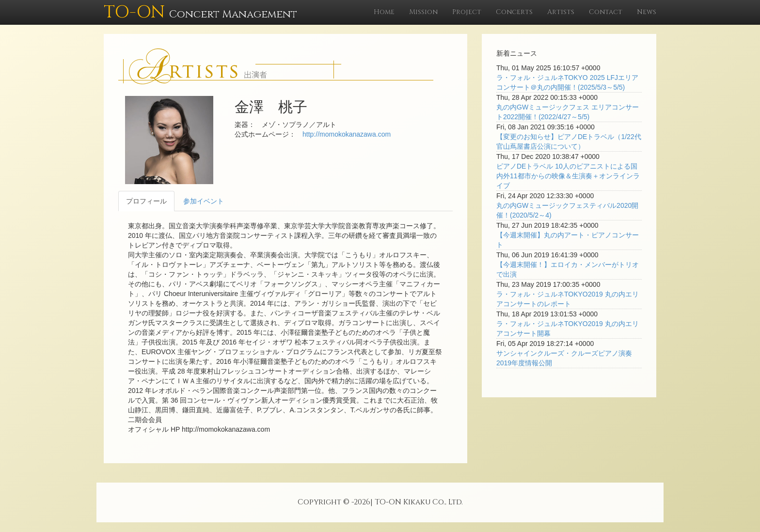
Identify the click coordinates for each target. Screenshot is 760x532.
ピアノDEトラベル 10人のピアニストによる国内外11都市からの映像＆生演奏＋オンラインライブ (568, 176)
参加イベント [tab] (204, 201)
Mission (423, 12)
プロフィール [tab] (146, 201)
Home (384, 12)
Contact (606, 12)
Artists (561, 12)
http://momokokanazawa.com (347, 134)
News (647, 12)
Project (467, 12)
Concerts (514, 12)
